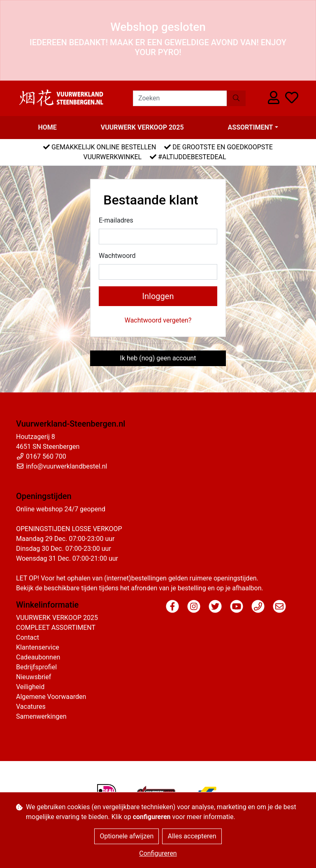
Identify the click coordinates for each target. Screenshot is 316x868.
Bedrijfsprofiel (36, 667)
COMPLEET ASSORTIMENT (56, 628)
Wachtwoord (117, 256)
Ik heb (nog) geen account (158, 358)
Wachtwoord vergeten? (158, 320)
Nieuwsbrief (34, 677)
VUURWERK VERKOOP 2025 (142, 127)
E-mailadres (116, 220)
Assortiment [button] (251, 127)
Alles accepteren (192, 836)
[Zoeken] (180, 98)
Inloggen (158, 296)
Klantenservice (38, 647)
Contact (28, 637)
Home (47, 127)
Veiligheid (30, 687)
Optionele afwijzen (127, 836)
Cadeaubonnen (38, 657)
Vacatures (31, 707)
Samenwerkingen (41, 716)
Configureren (158, 853)
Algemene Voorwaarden (51, 697)
